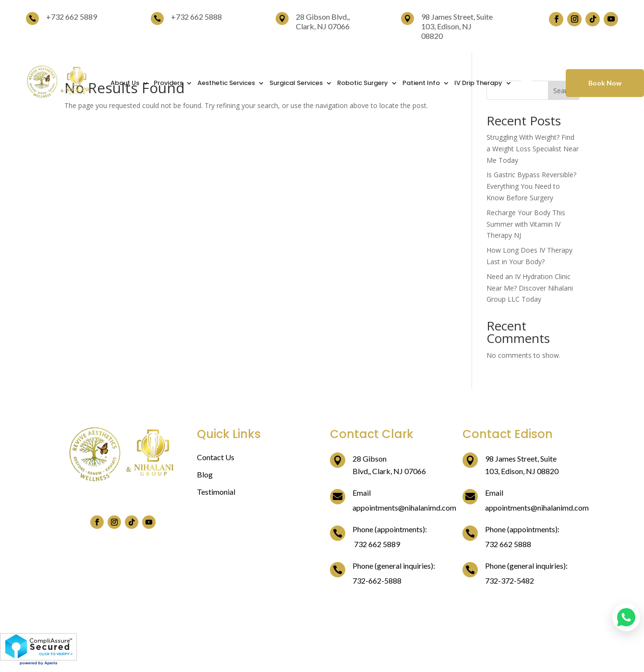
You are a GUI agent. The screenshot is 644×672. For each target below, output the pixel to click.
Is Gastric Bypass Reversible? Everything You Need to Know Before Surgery (531, 186)
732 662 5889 (74, 17)
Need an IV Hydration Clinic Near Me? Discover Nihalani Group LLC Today (530, 288)
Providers (168, 83)
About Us (125, 83)
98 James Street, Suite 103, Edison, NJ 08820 (457, 26)
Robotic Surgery (363, 83)
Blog (205, 474)
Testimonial (216, 492)
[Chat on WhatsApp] (626, 617)
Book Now (605, 83)
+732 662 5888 (196, 17)
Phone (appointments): (390, 529)
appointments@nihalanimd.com (404, 507)
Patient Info (421, 83)
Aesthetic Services (226, 83)
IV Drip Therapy (478, 83)
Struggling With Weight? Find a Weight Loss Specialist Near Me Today (533, 149)
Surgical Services (296, 83)
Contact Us (216, 457)
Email (362, 493)
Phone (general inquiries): (394, 566)
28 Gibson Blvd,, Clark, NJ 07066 (323, 21)
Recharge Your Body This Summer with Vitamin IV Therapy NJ (526, 224)
